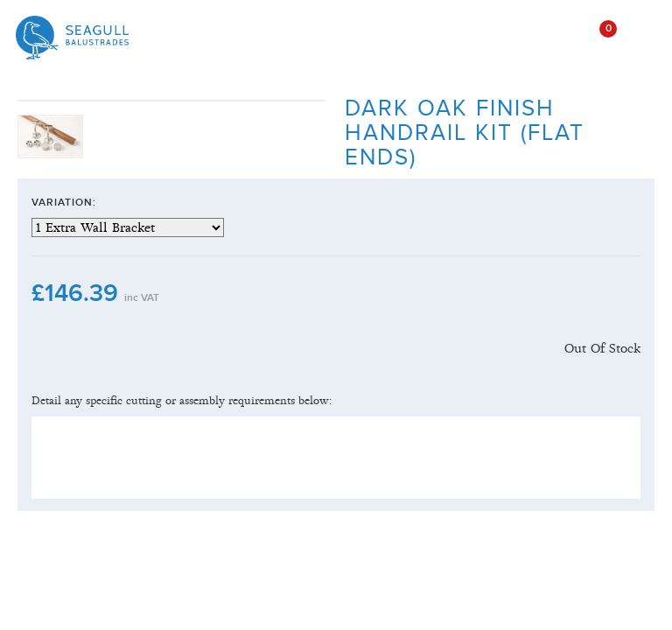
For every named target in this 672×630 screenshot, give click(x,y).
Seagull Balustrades (72, 38)
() (595, 29)
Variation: (64, 203)
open (553, 37)
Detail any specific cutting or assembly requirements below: (182, 401)
